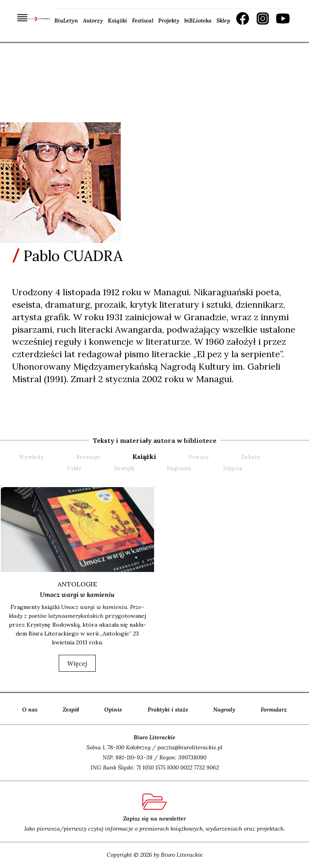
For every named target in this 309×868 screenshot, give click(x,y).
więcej (77, 663)
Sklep (223, 21)
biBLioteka (198, 21)
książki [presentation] (144, 457)
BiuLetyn (66, 21)
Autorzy (93, 21)
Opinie (113, 710)
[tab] (159, 457)
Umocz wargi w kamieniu (77, 594)
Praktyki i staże (168, 710)
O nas (30, 710)
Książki (117, 21)
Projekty (169, 21)
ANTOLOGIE (77, 584)
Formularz (274, 710)
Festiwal (143, 21)
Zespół (71, 710)
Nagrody (224, 710)
